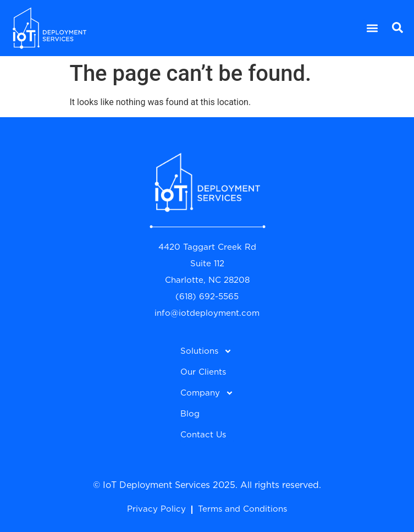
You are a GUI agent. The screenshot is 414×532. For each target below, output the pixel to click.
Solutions (206, 351)
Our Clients (203, 372)
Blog (190, 414)
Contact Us (203, 435)
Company (207, 393)
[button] (372, 28)
